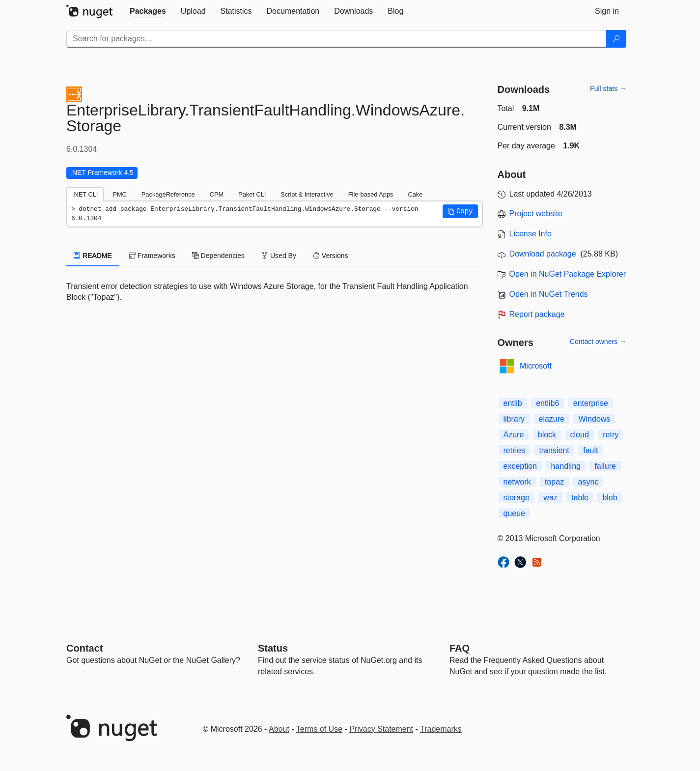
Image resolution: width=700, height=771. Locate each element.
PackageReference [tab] (168, 194)
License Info (531, 234)
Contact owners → (598, 342)
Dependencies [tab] (218, 256)
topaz (554, 482)
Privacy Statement (381, 729)
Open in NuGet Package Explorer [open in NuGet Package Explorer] (568, 274)
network (517, 482)
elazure (552, 419)
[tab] (148, 11)
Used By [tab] (279, 256)
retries (514, 450)
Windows (594, 419)
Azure (514, 435)
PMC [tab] (119, 194)
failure (605, 466)
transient (554, 450)
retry (611, 435)
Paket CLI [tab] (252, 194)
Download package (543, 254)
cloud (580, 435)
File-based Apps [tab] (371, 194)
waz (550, 498)
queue (515, 513)
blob (610, 498)
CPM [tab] (217, 194)
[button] (460, 211)
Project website (536, 214)
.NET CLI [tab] (85, 194)
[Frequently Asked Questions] (460, 648)
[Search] (616, 39)
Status (273, 648)
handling (566, 466)
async (588, 482)
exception (520, 466)
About (279, 729)
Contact (84, 648)
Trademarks (441, 729)
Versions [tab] (331, 256)
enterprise (591, 403)
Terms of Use (319, 729)
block (547, 435)
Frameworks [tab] (152, 256)
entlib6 (547, 403)
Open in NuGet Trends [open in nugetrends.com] (549, 294)
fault (590, 450)
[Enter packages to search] (336, 39)
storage (517, 498)
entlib (513, 403)
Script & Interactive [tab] (307, 194)
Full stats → (608, 88)
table (580, 498)
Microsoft (536, 366)
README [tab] (93, 256)
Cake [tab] (415, 194)
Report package (537, 314)
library (514, 419)
